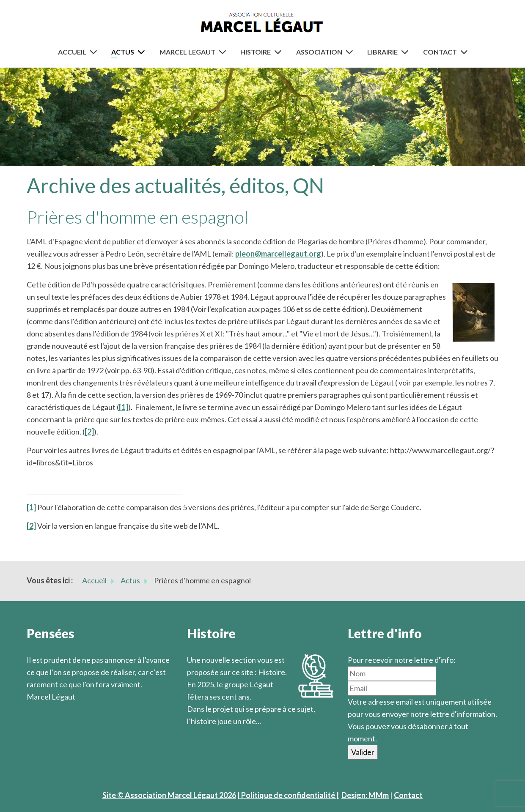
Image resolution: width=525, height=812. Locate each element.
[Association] (351, 52)
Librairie (382, 52)
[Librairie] (407, 52)
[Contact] (466, 52)
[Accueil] (95, 52)
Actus (123, 52)
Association (319, 52)
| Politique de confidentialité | (288, 795)
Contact (440, 52)
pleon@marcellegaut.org (278, 254)
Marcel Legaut (187, 52)
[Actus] (143, 52)
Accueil (72, 52)
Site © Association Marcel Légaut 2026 (169, 795)
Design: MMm (365, 795)
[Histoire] (280, 52)
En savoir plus (210, 733)
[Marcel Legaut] (224, 52)
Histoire (256, 52)
